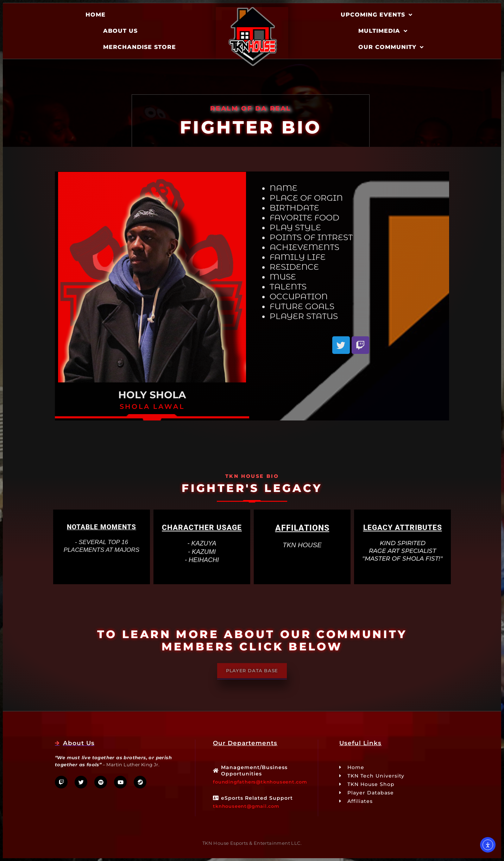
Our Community (391, 47)
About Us (120, 31)
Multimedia (383, 31)
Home (96, 15)
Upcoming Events (377, 15)
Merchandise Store (140, 47)
